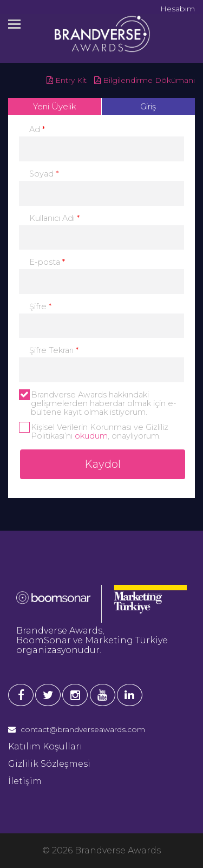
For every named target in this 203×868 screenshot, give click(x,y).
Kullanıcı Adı (54, 218)
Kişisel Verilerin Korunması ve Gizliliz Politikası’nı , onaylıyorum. (94, 432)
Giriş (148, 106)
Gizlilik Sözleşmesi (49, 764)
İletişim (25, 781)
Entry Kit (67, 80)
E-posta (47, 262)
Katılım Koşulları (45, 746)
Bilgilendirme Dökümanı (145, 80)
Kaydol (103, 464)
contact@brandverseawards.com (77, 729)
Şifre (40, 306)
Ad (37, 129)
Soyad (44, 174)
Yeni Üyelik (55, 106)
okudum (91, 436)
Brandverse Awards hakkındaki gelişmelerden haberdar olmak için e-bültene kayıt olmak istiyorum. (98, 403)
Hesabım (178, 9)
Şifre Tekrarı (54, 350)
